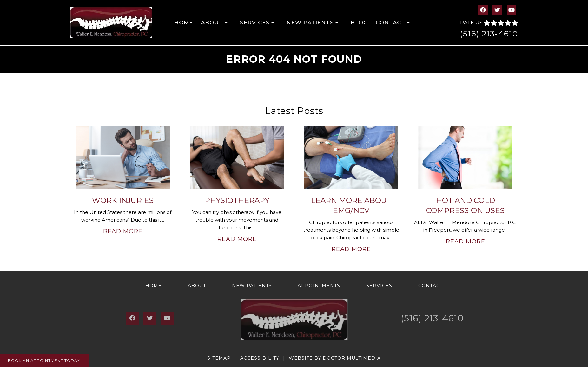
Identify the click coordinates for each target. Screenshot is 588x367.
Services (255, 23)
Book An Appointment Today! (44, 361)
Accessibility (260, 358)
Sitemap (219, 358)
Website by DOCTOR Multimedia (335, 358)
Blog (359, 23)
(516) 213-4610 (489, 34)
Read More (123, 231)
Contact (390, 23)
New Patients (310, 23)
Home (184, 23)
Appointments (319, 286)
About (212, 23)
